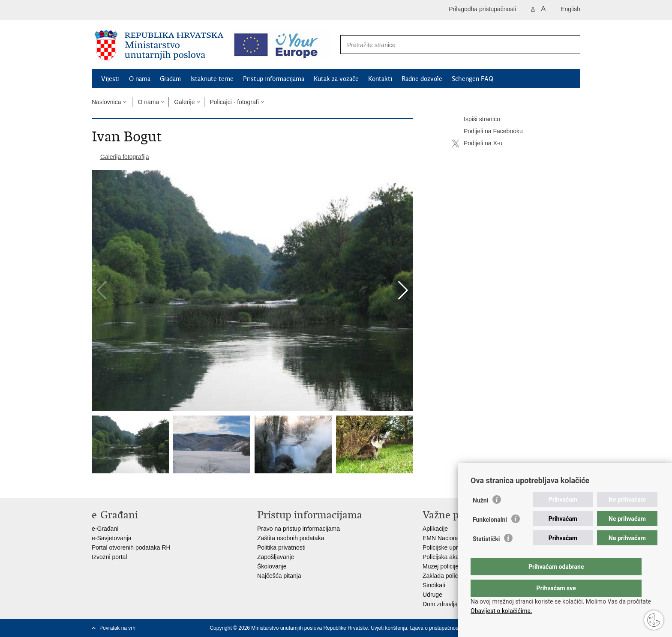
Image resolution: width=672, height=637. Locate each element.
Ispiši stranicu (476, 120)
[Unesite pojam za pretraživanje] (451, 45)
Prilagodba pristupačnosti (482, 9)
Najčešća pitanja (279, 576)
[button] (403, 290)
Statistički (486, 556)
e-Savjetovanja (112, 538)
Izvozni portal (109, 557)
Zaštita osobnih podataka (291, 538)
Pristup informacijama (274, 79)
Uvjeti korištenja (389, 628)
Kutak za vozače (336, 79)
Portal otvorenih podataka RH (131, 547)
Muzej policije (441, 566)
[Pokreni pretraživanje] (569, 45)
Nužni (480, 517)
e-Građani (105, 529)
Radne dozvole (422, 79)
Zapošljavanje (276, 557)
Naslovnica (106, 102)
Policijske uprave (445, 547)
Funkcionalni (490, 537)
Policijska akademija (450, 557)
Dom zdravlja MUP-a (450, 604)
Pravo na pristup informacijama (298, 529)
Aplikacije (435, 529)
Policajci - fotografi (234, 102)
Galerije (184, 102)
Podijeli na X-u (477, 144)
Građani (170, 79)
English (570, 9)
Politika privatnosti (281, 547)
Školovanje (272, 566)
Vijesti (110, 79)
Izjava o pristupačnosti (436, 628)
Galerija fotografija (125, 157)
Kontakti (380, 79)
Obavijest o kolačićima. (501, 611)
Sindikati (434, 585)
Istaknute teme (212, 79)
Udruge (432, 595)
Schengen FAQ (472, 79)
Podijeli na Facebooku (487, 132)
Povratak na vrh (117, 628)
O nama (140, 79)
